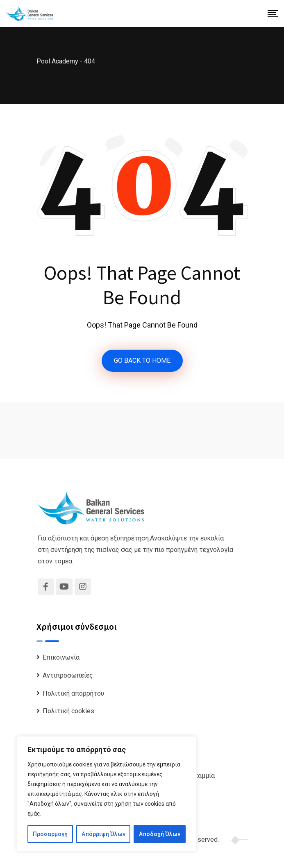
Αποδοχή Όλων (160, 834)
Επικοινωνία (61, 657)
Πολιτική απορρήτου (73, 693)
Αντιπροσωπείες (68, 675)
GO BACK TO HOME (142, 361)
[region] (107, 794)
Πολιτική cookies (68, 711)
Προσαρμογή (50, 834)
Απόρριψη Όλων (103, 834)
